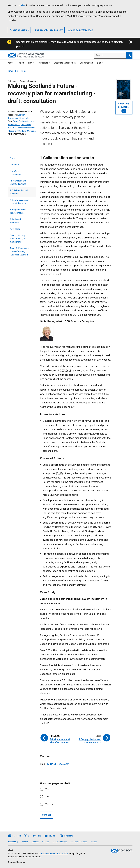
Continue (47, 815)
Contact (35, 842)
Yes (47, 789)
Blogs (100, 63)
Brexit (16, 121)
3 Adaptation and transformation (18, 211)
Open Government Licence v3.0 (53, 853)
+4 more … (31, 131)
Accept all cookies (19, 30)
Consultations (86, 63)
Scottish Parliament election (32, 42)
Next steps (15, 229)
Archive (25, 842)
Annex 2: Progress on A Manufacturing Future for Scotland (20, 252)
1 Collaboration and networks (19, 192)
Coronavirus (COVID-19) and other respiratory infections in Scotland (22, 128)
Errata (13, 158)
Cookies (46, 842)
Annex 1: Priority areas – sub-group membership (18, 239)
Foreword (14, 165)
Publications (44, 63)
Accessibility (13, 842)
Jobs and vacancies (79, 842)
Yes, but (50, 804)
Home (10, 71)
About (10, 63)
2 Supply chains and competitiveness (19, 202)
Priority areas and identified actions (18, 182)
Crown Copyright (60, 842)
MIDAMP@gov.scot (58, 764)
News (31, 63)
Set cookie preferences (80, 30)
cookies (21, 5)
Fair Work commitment (16, 173)
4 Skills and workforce (15, 221)
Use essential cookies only (49, 30)
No (47, 797)
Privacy (94, 842)
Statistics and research (65, 63)
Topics (21, 63)
